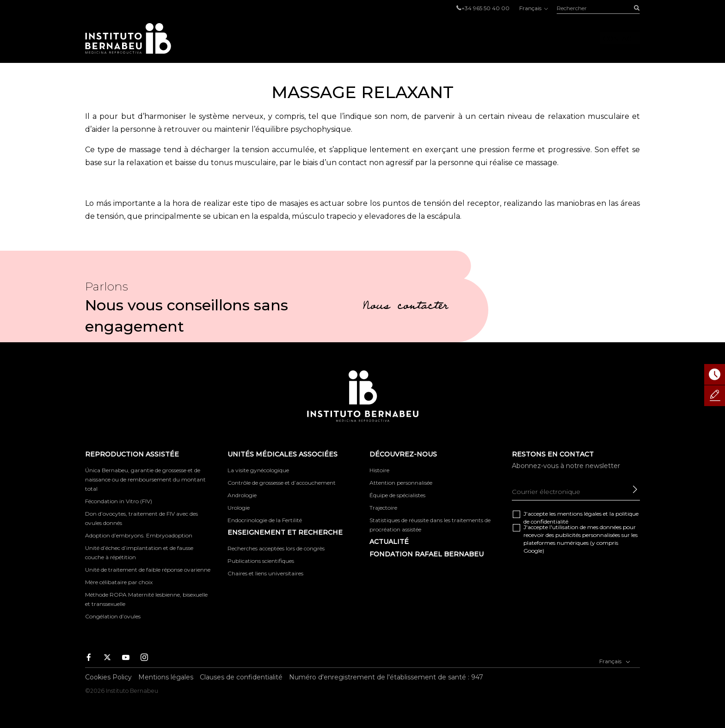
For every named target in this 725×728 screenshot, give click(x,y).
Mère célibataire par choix (119, 582)
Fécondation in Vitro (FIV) (119, 501)
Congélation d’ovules (113, 616)
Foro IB (567, 38)
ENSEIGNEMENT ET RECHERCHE (285, 532)
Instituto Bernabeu (128, 38)
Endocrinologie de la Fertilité (265, 520)
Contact (619, 38)
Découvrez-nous (500, 38)
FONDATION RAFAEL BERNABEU (427, 554)
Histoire (379, 470)
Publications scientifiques (261, 561)
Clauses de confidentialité (241, 677)
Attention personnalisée (401, 483)
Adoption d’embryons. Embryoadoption (139, 535)
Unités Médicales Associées (392, 38)
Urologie (239, 508)
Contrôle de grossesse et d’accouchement (282, 483)
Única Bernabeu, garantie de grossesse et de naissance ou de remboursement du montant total (145, 479)
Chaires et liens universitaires (265, 573)
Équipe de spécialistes (397, 495)
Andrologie (242, 495)
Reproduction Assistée (271, 38)
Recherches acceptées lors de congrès (276, 548)
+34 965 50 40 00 (485, 8)
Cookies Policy (108, 677)
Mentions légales (166, 677)
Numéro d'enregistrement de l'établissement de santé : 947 (386, 677)
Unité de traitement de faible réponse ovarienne (148, 570)
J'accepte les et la (581, 518)
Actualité (389, 542)
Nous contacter (406, 307)
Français (533, 8)
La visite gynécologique (258, 470)
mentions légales (579, 514)
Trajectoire (383, 508)
